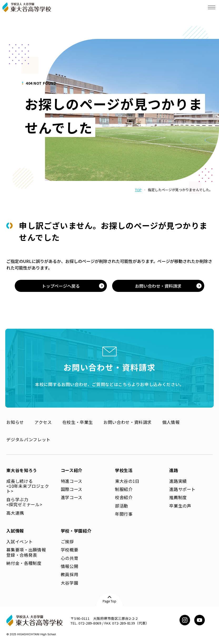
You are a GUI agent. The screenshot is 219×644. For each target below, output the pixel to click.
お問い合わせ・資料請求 (128, 422)
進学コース (72, 497)
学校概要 (70, 550)
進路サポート (182, 489)
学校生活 (124, 470)
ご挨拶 (67, 541)
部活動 (122, 506)
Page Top (109, 601)
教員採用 (70, 574)
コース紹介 (72, 470)
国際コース (72, 489)
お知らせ (15, 422)
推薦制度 (178, 497)
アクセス (43, 422)
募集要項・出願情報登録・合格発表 (26, 552)
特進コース (72, 481)
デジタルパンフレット (28, 439)
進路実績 (178, 481)
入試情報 (15, 531)
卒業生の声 (180, 506)
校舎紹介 (124, 497)
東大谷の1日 (127, 481)
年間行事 (124, 514)
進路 (174, 470)
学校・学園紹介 (76, 531)
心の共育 (70, 558)
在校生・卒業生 (78, 422)
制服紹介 (124, 489)
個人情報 (171, 422)
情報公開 (70, 566)
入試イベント (19, 541)
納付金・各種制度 (24, 563)
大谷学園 (70, 583)
